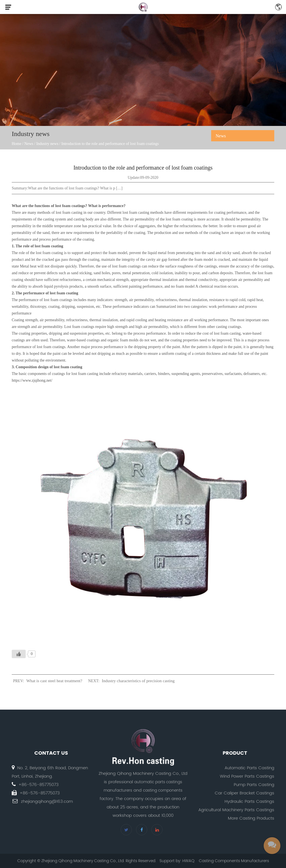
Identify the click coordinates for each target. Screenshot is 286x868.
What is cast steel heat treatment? (54, 681)
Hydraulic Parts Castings (249, 802)
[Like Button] (19, 654)
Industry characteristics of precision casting (138, 681)
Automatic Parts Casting (249, 768)
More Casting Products (251, 818)
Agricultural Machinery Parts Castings (236, 810)
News (29, 144)
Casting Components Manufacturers (234, 861)
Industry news (47, 144)
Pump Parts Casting (254, 785)
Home (16, 144)
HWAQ (188, 861)
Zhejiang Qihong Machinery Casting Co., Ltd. (83, 861)
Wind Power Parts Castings (247, 776)
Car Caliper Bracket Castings (245, 793)
